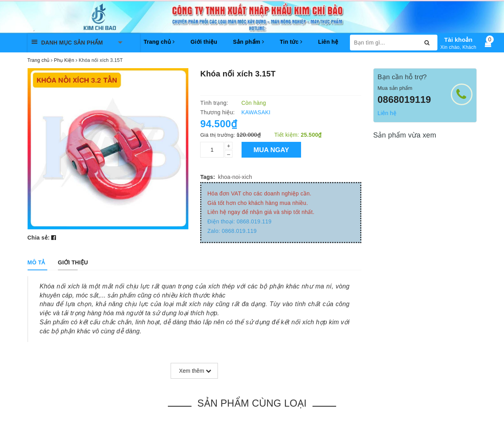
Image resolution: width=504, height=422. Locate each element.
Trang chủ (159, 42)
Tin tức (291, 42)
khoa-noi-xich (235, 177)
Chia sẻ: (39, 238)
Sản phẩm (248, 42)
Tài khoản (458, 40)
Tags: (208, 177)
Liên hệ (328, 42)
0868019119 (404, 99)
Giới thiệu (204, 42)
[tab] (36, 262)
